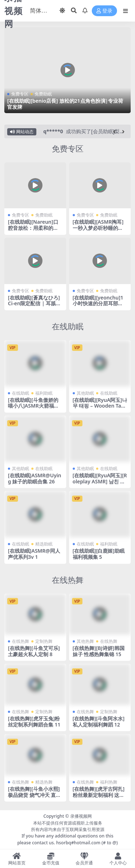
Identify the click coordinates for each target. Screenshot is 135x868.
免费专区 (20, 94)
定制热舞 (44, 641)
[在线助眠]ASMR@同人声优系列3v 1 (34, 554)
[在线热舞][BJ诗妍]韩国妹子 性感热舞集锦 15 (99, 651)
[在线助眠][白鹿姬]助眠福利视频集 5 (99, 554)
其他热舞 (85, 641)
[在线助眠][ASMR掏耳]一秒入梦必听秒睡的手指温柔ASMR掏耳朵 (98, 228)
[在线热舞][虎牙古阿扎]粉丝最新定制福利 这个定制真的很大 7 (99, 795)
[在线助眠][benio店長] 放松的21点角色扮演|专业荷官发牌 (65, 104)
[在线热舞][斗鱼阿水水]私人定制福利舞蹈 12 (99, 721)
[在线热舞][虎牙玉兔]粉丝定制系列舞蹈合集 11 (34, 721)
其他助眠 (85, 393)
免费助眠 (43, 94)
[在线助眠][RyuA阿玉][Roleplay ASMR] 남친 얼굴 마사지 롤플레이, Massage (100, 484)
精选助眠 (44, 544)
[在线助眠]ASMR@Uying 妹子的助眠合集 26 (35, 478)
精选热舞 (44, 782)
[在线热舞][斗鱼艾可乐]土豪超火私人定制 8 (34, 651)
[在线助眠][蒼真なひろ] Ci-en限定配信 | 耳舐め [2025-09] (35, 304)
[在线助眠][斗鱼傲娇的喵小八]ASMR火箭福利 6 (33, 406)
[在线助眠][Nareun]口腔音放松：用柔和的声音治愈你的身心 (33, 228)
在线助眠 (68, 326)
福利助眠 (44, 393)
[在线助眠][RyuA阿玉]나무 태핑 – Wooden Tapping (100, 406)
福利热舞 (109, 782)
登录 (104, 11)
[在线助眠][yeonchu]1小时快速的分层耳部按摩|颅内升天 (98, 304)
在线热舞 (68, 580)
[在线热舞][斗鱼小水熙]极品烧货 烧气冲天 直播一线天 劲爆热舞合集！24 (34, 798)
